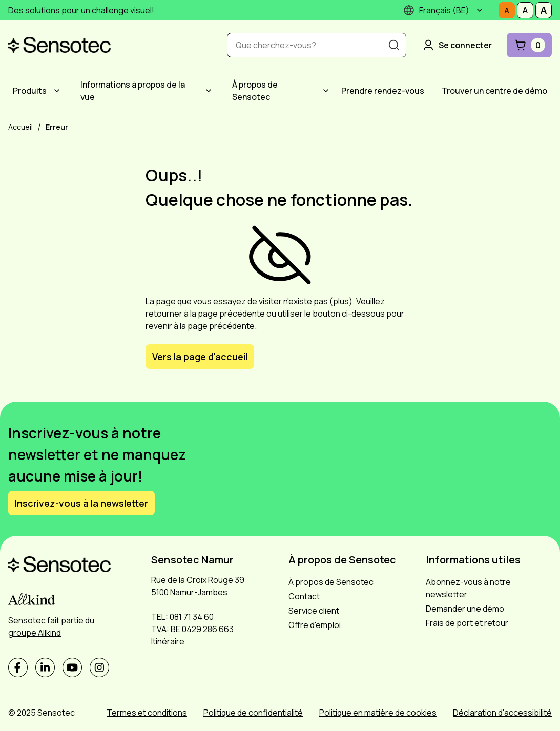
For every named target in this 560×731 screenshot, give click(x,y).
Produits (30, 91)
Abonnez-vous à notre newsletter (468, 588)
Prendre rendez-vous (383, 91)
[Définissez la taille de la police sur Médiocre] (525, 10)
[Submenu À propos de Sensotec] (326, 91)
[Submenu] (480, 10)
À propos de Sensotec (255, 91)
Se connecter (457, 45)
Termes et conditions (147, 713)
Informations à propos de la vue (133, 91)
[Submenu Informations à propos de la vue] (209, 91)
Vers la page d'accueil (200, 357)
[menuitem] (38, 91)
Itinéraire (168, 641)
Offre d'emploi (315, 625)
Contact (304, 596)
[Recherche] (394, 45)
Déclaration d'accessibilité (502, 713)
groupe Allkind (35, 633)
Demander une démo (465, 609)
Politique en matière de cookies (378, 713)
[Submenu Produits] (57, 91)
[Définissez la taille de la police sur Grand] (544, 10)
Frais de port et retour (467, 623)
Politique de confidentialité (253, 713)
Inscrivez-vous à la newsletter (81, 503)
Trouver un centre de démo (494, 91)
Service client (314, 611)
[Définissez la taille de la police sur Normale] (507, 10)
